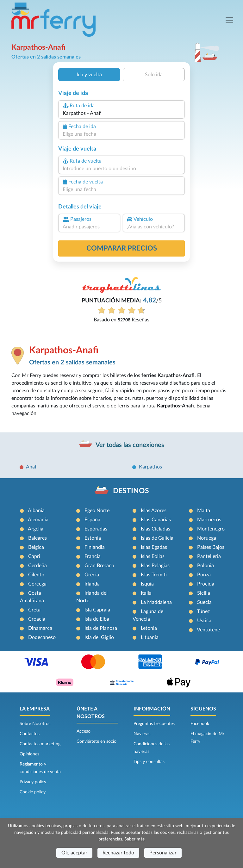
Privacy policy (33, 782)
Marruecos (209, 520)
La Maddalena (156, 602)
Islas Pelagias (155, 566)
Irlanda (92, 584)
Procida (206, 584)
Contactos (30, 734)
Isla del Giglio (99, 637)
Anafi (32, 467)
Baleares (37, 538)
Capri (34, 556)
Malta (204, 511)
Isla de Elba (97, 619)
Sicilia (204, 593)
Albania (36, 511)
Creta (34, 610)
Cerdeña (37, 566)
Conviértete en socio (97, 741)
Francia (93, 556)
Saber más (134, 839)
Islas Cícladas (156, 529)
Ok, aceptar (74, 853)
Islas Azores (154, 511)
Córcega (37, 584)
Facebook (200, 724)
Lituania (150, 637)
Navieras (142, 734)
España (92, 520)
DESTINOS (131, 491)
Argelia (36, 529)
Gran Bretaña (99, 566)
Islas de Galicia (157, 538)
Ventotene (208, 630)
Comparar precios (122, 248)
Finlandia (95, 547)
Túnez (203, 611)
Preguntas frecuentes (154, 724)
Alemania (38, 520)
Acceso (84, 731)
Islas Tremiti (154, 575)
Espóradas (96, 529)
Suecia (204, 602)
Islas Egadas (154, 547)
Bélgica (36, 547)
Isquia (147, 584)
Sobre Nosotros (35, 724)
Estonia (93, 538)
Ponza (204, 575)
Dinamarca (40, 628)
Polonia (206, 566)
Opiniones (29, 754)
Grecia (92, 575)
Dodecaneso (42, 637)
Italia (146, 593)
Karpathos (150, 467)
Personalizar (163, 853)
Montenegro (211, 529)
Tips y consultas (149, 762)
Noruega (207, 538)
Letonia (149, 628)
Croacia (37, 619)
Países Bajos (211, 547)
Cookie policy (33, 792)
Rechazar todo (118, 853)
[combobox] (121, 113)
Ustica (204, 621)
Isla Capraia (97, 610)
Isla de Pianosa (101, 628)
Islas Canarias (156, 520)
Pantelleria (209, 556)
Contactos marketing (40, 744)
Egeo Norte (97, 511)
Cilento (36, 575)
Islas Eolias (153, 556)
